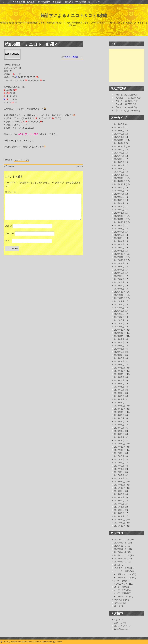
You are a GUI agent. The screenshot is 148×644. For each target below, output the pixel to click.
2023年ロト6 (122, 584)
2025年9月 (119, 150)
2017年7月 (119, 459)
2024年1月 (119, 213)
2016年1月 (119, 516)
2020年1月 (119, 365)
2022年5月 (119, 276)
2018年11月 (120, 409)
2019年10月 (120, 374)
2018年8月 (119, 418)
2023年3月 (119, 244)
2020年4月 (119, 355)
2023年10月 (120, 222)
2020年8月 (119, 342)
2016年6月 (119, 501)
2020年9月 (119, 339)
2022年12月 (120, 254)
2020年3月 (119, 358)
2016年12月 (120, 482)
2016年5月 (119, 504)
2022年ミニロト (124, 574)
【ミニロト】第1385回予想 (128, 98)
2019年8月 (119, 380)
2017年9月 (119, 453)
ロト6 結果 (120, 587)
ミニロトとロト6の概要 (24, 2)
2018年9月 (119, 415)
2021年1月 (119, 327)
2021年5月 (119, 314)
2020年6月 (119, 349)
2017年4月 (119, 469)
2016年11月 (120, 485)
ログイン (118, 620)
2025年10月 (120, 146)
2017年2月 (119, 475)
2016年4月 (119, 507)
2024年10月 (120, 184)
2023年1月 (119, 251)
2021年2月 (119, 324)
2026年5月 (119, 124)
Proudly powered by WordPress (17, 642)
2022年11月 (120, 257)
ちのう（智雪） (72, 57)
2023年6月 (119, 235)
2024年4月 (119, 203)
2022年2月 (119, 286)
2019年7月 (119, 384)
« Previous (9, 166)
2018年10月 (120, 412)
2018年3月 (119, 434)
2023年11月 (120, 219)
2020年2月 (119, 361)
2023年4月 (119, 241)
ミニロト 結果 (21, 160)
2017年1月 (119, 478)
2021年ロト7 (120, 546)
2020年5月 (119, 352)
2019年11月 (120, 371)
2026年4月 (119, 127)
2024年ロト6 (120, 559)
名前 (8, 226)
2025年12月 (120, 140)
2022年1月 (119, 289)
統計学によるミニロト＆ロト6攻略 (74, 16)
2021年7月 (119, 308)
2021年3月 (119, 320)
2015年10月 (120, 526)
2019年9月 (119, 377)
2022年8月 (119, 267)
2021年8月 (119, 305)
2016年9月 (119, 491)
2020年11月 (120, 333)
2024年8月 (119, 191)
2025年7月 (119, 156)
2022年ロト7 (120, 552)
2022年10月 (120, 260)
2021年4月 (119, 317)
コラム (117, 565)
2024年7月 (119, 194)
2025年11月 (120, 143)
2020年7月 (119, 346)
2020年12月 (120, 330)
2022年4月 (119, 279)
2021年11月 (120, 295)
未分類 (117, 606)
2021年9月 (119, 301)
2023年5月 (119, 238)
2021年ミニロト (122, 540)
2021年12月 (120, 292)
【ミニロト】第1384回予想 (128, 111)
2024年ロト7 (120, 562)
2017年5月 (119, 466)
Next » (80, 166)
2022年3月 (119, 282)
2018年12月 (120, 406)
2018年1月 (119, 441)
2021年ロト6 (120, 543)
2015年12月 (120, 520)
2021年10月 (120, 298)
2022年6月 (119, 273)
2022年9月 (119, 263)
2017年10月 (120, 450)
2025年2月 (119, 172)
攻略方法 (118, 603)
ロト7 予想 (120, 590)
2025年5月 (119, 162)
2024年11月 (120, 181)
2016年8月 (119, 494)
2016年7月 (119, 497)
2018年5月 (119, 428)
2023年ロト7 (122, 597)
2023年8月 (119, 229)
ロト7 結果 (120, 593)
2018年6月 (119, 425)
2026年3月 (119, 131)
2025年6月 (119, 159)
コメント (11, 192)
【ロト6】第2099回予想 (126, 101)
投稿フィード (120, 623)
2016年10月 (120, 488)
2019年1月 (119, 403)
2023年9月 (119, 225)
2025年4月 (119, 165)
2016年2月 (119, 513)
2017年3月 (119, 472)
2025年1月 (119, 175)
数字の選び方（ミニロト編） (79, 2)
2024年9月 (119, 188)
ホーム (6, 2)
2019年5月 (119, 390)
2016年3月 (119, 510)
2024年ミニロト (122, 555)
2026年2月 (119, 134)
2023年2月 (119, 248)
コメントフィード (122, 626)
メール (9, 234)
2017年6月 (119, 463)
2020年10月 (120, 336)
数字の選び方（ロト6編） (50, 2)
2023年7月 (119, 232)
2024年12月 (120, 178)
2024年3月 (119, 207)
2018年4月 (119, 431)
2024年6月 (119, 197)
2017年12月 (120, 444)
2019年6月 (119, 387)
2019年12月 (120, 368)
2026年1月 (119, 137)
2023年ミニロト (124, 578)
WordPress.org (121, 629)
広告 (98, 2)
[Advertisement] (128, 65)
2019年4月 (119, 393)
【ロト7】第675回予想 (125, 104)
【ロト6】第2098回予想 (126, 107)
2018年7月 (119, 422)
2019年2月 (119, 399)
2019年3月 (119, 396)
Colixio (59, 642)
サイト (8, 241)
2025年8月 (119, 153)
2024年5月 (119, 200)
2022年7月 (119, 270)
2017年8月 (119, 456)
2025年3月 (119, 169)
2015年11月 (120, 523)
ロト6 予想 (120, 581)
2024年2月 (119, 210)
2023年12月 (120, 216)
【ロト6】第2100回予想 (126, 95)
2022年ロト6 (120, 549)
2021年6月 (119, 311)
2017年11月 (120, 447)
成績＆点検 (119, 600)
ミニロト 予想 (121, 568)
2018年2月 (119, 437)
